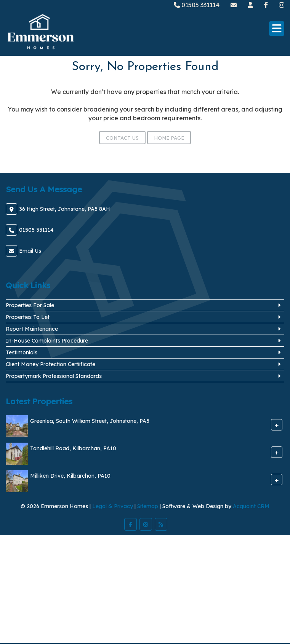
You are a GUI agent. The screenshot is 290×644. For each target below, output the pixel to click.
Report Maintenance (32, 329)
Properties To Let (28, 317)
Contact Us (122, 138)
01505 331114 (197, 5)
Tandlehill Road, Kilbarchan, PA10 (73, 448)
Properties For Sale (30, 305)
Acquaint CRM (251, 506)
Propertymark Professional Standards (54, 376)
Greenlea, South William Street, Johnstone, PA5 (90, 421)
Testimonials (22, 352)
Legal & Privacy (113, 506)
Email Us (30, 251)
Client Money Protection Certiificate (50, 364)
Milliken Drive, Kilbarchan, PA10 (70, 476)
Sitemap (148, 506)
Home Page (169, 138)
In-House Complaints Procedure (47, 341)
